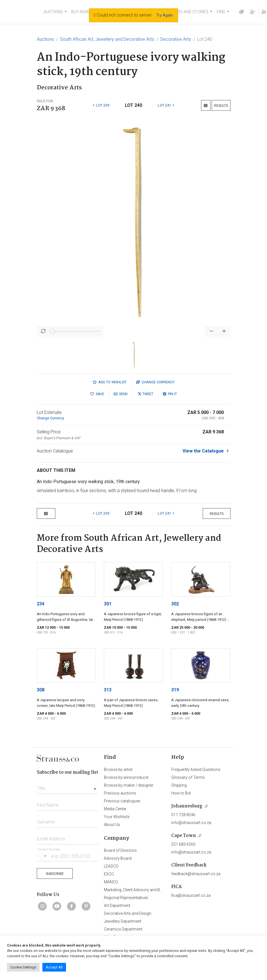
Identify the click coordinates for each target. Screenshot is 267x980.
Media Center (115, 809)
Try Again (165, 15)
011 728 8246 (183, 815)
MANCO (111, 882)
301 (108, 604)
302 (175, 604)
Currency (155, 382)
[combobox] (68, 787)
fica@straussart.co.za (191, 895)
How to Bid (181, 793)
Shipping (179, 785)
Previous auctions (120, 793)
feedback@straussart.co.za (196, 874)
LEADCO (111, 866)
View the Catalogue (203, 451)
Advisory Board (118, 858)
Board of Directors (120, 850)
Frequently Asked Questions (196, 769)
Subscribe (55, 874)
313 (108, 690)
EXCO (109, 874)
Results (221, 106)
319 (175, 690)
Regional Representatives (126, 898)
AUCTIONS (53, 12)
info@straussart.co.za (191, 823)
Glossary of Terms (188, 777)
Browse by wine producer (126, 777)
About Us (112, 825)
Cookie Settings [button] (23, 967)
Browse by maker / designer (129, 785)
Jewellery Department (123, 921)
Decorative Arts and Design (128, 913)
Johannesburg (187, 806)
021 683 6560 (183, 844)
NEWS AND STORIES (190, 12)
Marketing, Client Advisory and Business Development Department (162, 890)
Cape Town (184, 836)
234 (41, 604)
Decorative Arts (176, 39)
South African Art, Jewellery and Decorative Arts (107, 39)
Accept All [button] (54, 967)
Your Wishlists (117, 817)
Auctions (45, 39)
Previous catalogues (122, 801)
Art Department (117, 906)
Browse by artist (118, 769)
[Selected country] (42, 856)
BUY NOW (80, 12)
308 (41, 690)
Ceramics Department (123, 929)
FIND (221, 12)
